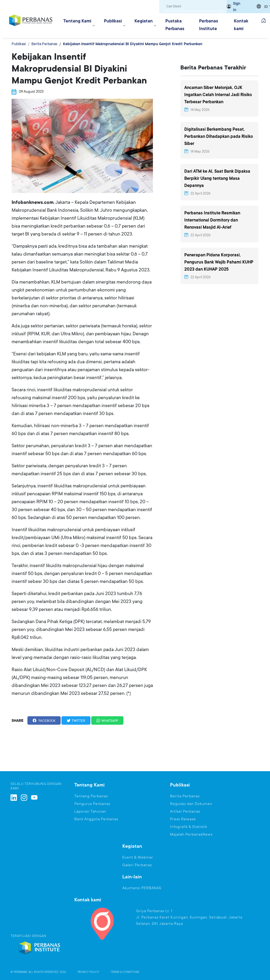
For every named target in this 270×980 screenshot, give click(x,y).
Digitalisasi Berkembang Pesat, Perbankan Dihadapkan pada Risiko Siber (219, 136)
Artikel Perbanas (185, 811)
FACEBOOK (44, 721)
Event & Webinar (138, 857)
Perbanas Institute (209, 25)
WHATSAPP (107, 721)
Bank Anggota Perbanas (96, 819)
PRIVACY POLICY (88, 972)
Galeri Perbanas (137, 865)
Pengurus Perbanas (92, 804)
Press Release (183, 819)
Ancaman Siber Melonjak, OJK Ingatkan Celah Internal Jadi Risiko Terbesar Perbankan (218, 95)
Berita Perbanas (44, 44)
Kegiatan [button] (144, 21)
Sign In (237, 7)
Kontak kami (241, 25)
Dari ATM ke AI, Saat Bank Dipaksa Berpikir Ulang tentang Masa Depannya (217, 178)
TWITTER (76, 721)
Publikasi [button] (113, 21)
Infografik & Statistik (189, 827)
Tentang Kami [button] (77, 21)
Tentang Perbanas (91, 796)
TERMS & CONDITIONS (125, 972)
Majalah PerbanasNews (191, 834)
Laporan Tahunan (90, 811)
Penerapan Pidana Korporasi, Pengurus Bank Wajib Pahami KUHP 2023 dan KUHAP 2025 (219, 262)
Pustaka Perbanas (175, 25)
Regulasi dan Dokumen (191, 804)
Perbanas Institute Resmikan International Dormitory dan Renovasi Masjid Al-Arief (212, 220)
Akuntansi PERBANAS (142, 888)
